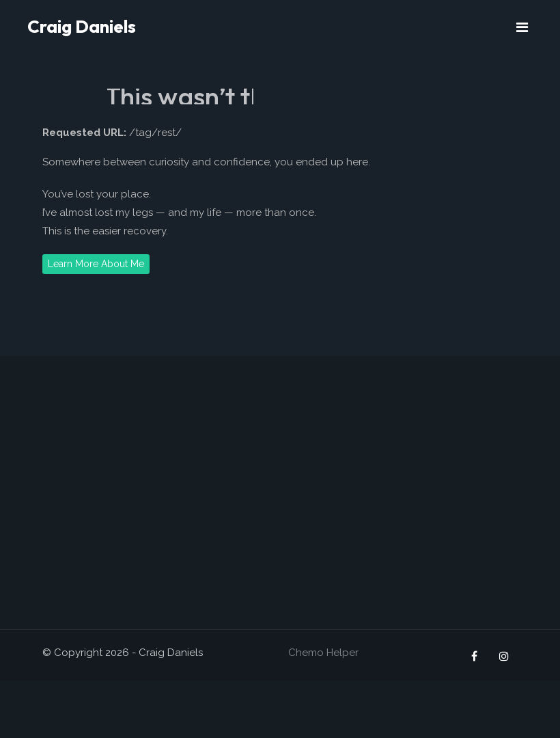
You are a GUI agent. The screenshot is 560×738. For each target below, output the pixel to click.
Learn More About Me (96, 264)
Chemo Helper (323, 653)
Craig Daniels (82, 26)
